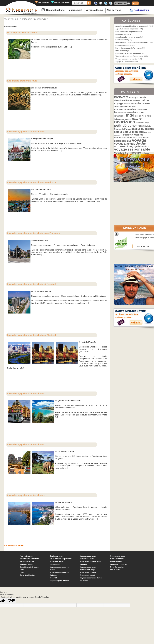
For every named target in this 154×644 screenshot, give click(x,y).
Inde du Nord (140, 116)
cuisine (127, 104)
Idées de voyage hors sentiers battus (26, 132)
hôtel (136, 112)
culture (134, 104)
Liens (22, 572)
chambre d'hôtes (123, 100)
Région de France (123, 129)
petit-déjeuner (126, 125)
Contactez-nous (56, 556)
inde (130, 115)
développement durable (125, 106)
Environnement (122, 40)
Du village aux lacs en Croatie (22, 33)
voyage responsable (132, 149)
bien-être (121, 97)
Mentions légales (27, 564)
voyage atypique (125, 144)
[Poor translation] (11, 601)
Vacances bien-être (126, 138)
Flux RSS (54, 578)
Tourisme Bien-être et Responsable (129, 56)
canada (142, 97)
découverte (144, 103)
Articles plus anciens (14, 545)
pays (147, 123)
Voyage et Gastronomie (125, 62)
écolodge (145, 153)
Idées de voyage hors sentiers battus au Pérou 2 (32, 182)
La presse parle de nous (60, 581)
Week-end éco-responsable (61, 559)
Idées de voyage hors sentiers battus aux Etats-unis (33, 233)
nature (137, 119)
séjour (118, 132)
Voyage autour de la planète (126, 59)
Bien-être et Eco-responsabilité (128, 32)
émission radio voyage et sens (128, 37)
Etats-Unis (138, 109)
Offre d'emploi (121, 51)
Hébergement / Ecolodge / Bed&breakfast (132, 42)
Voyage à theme (94, 10)
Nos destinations (55, 10)
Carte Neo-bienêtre (27, 575)
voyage (139, 140)
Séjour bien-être (133, 132)
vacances (138, 135)
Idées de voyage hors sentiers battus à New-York (32, 284)
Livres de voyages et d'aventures (129, 48)
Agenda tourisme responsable (127, 29)
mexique (128, 119)
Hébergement (75, 10)
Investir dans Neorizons (29, 559)
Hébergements (116, 561)
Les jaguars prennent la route (22, 81)
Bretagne (134, 97)
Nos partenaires (26, 556)
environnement (123, 109)
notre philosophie (42, 3)
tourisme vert (127, 135)
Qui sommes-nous (117, 556)
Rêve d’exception (117, 567)
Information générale (124, 45)
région (149, 126)
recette (142, 126)
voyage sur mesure (128, 153)
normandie (140, 123)
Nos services (114, 10)
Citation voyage (122, 34)
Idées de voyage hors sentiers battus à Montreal (32, 335)
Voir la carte (115, 570)
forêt (145, 109)
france (118, 112)
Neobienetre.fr (139, 10)
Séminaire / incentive (118, 564)
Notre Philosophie (117, 559)
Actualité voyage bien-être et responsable (132, 26)
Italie (149, 116)
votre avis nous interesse (61, 3)
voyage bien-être (139, 147)
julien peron (119, 119)
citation (136, 101)
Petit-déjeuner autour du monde (128, 53)
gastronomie (128, 112)
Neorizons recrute (27, 561)
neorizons (125, 122)
